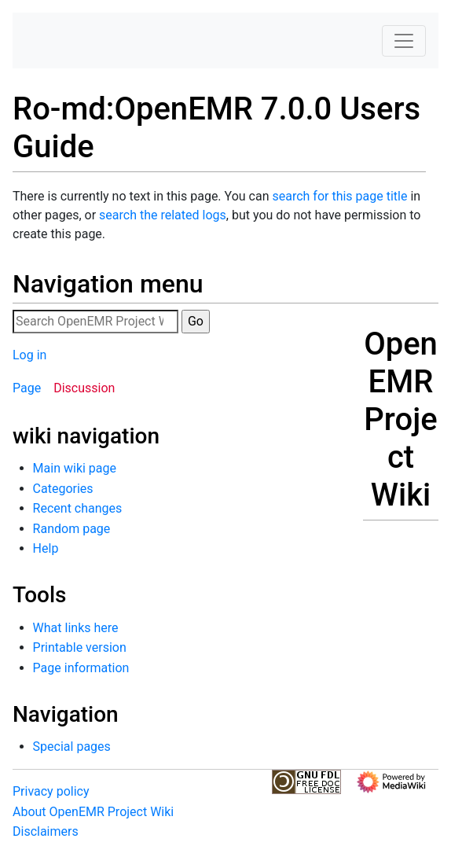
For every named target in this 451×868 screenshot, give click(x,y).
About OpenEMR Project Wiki (93, 812)
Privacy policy (51, 791)
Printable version (80, 647)
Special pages (72, 747)
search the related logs (163, 215)
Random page (72, 529)
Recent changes (78, 508)
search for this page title (339, 196)
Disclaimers (46, 831)
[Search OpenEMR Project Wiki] (95, 322)
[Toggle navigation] (404, 41)
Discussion (84, 388)
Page (27, 388)
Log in (29, 355)
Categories (63, 489)
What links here (76, 628)
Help (46, 548)
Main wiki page (75, 468)
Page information (81, 668)
